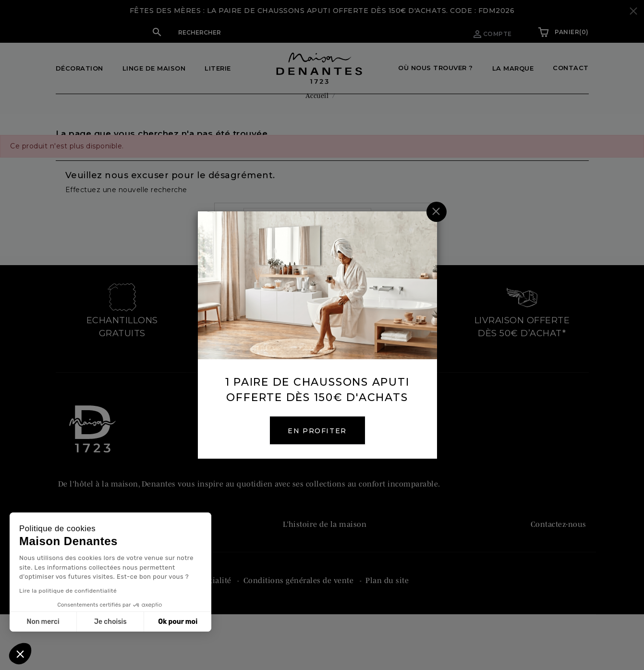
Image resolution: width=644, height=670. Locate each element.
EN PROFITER (322, 431)
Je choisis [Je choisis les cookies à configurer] (110, 622)
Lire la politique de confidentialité (68, 591)
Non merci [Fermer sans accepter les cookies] (43, 622)
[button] (20, 654)
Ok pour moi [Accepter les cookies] (178, 622)
